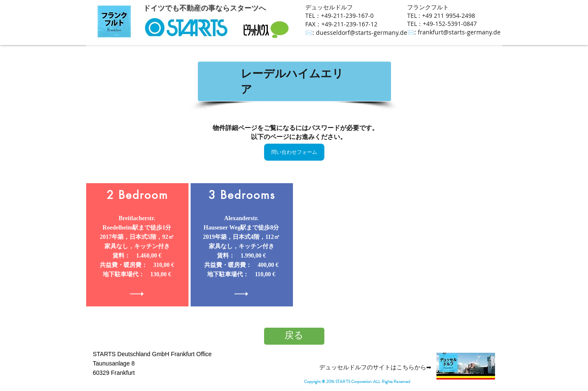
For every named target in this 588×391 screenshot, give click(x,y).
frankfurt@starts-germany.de (459, 32)
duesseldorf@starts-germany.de (362, 33)
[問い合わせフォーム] (294, 152)
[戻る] (294, 336)
